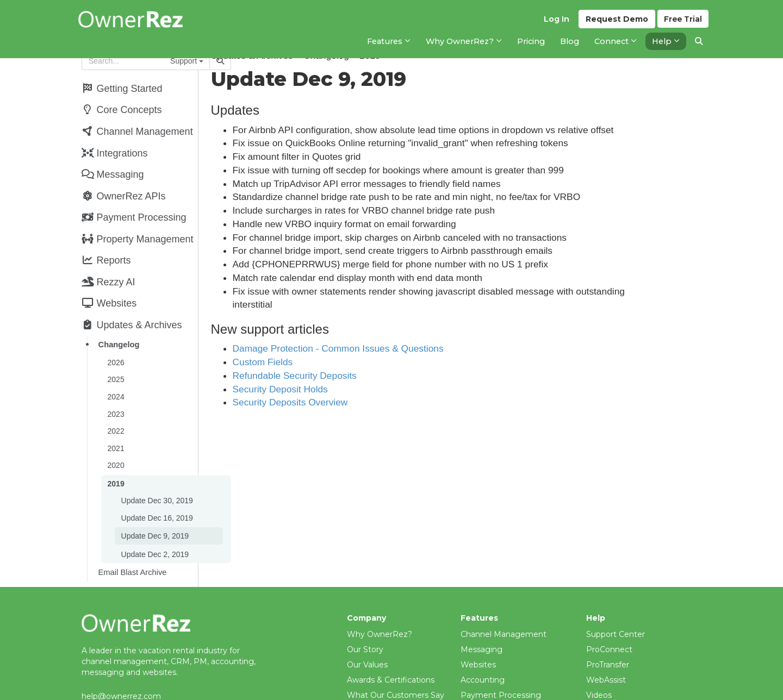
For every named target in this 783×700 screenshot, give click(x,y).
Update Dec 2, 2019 (154, 532)
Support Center (616, 610)
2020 (115, 447)
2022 (115, 414)
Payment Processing (501, 671)
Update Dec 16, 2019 (156, 497)
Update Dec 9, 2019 (154, 514)
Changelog (118, 332)
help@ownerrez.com (121, 672)
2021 (115, 430)
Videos (599, 671)
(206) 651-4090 (110, 683)
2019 (115, 464)
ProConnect (609, 626)
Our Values (367, 641)
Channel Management (504, 610)
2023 (115, 398)
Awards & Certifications (391, 656)
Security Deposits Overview (335, 402)
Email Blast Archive (132, 549)
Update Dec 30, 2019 (156, 480)
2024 (115, 382)
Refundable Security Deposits (339, 376)
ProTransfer (608, 641)
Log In (555, 22)
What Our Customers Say (396, 671)
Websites (478, 641)
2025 (115, 365)
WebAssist (606, 656)
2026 (115, 349)
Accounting (483, 656)
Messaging (481, 626)
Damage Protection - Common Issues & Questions (383, 348)
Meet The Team (377, 686)
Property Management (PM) (515, 686)
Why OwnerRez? (380, 610)
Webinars (604, 686)
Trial (683, 22)
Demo (615, 22)
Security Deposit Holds (325, 389)
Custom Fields (307, 362)
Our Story (365, 626)
